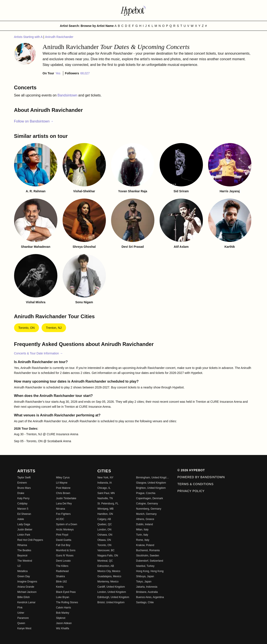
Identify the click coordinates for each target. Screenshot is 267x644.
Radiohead (62, 571)
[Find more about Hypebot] (134, 10)
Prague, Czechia (146, 493)
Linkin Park (24, 535)
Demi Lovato (63, 561)
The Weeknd (25, 561)
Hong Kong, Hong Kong (150, 571)
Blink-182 (61, 582)
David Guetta (64, 540)
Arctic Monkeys (65, 530)
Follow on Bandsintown (34, 121)
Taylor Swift (24, 478)
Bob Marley (63, 613)
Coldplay (22, 504)
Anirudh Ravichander (59, 37)
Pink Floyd (62, 535)
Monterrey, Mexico (108, 582)
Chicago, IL (104, 488)
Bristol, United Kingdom (111, 602)
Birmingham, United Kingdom (153, 478)
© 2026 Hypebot (191, 470)
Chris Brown (63, 493)
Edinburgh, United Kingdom (113, 597)
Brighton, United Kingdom (151, 488)
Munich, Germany (146, 514)
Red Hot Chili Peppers (30, 540)
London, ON (104, 530)
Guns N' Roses (65, 556)
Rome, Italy (143, 540)
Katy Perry (23, 498)
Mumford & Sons (66, 550)
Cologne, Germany (147, 504)
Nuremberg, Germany (149, 509)
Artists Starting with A (29, 37)
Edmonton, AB (106, 566)
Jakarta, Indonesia (147, 587)
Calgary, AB (104, 519)
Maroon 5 (23, 509)
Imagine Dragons (27, 582)
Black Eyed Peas (66, 592)
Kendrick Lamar (26, 602)
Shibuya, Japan (145, 576)
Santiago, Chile (145, 602)
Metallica (22, 571)
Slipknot (61, 618)
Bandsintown (68, 95)
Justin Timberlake (66, 498)
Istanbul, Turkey (145, 566)
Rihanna (22, 545)
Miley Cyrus (63, 478)
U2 (19, 566)
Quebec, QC (105, 524)
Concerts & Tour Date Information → (38, 353)
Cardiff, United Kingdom (111, 587)
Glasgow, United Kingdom (151, 483)
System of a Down (67, 524)
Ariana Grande (26, 587)
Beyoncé (22, 556)
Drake (21, 493)
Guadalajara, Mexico (109, 576)
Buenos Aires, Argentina (150, 597)
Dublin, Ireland (144, 524)
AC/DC (60, 519)
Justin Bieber (25, 530)
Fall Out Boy (63, 545)
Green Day (24, 576)
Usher (21, 613)
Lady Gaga (24, 524)
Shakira (61, 576)
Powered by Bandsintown (201, 477)
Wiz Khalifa (63, 628)
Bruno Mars (24, 488)
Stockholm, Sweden (147, 556)
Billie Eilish (23, 597)
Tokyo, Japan (144, 582)
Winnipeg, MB (106, 509)
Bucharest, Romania (148, 550)
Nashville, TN (105, 498)
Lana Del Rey (64, 504)
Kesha (60, 587)
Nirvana (61, 509)
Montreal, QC (105, 561)
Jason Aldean (64, 623)
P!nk (20, 608)
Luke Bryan (63, 597)
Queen (21, 623)
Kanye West (24, 628)
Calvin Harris (64, 608)
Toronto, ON (27, 328)
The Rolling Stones (67, 602)
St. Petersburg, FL (108, 504)
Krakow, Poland (145, 545)
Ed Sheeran (24, 514)
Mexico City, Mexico (109, 571)
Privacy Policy (191, 491)
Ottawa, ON (104, 540)
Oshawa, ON (105, 535)
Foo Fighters (63, 514)
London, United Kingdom (112, 592)
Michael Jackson (27, 592)
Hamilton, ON (105, 514)
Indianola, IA (105, 483)
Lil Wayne (62, 483)
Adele (21, 519)
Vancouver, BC (106, 550)
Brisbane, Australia (147, 592)
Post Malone (63, 488)
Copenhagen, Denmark (149, 498)
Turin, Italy (142, 535)
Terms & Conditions (195, 484)
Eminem (22, 483)
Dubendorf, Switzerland (150, 561)
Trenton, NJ (54, 328)
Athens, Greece (145, 519)
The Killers (62, 566)
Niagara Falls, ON (108, 556)
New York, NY (105, 478)
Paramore (23, 618)
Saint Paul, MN (106, 493)
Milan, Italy (142, 530)
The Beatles (24, 550)
